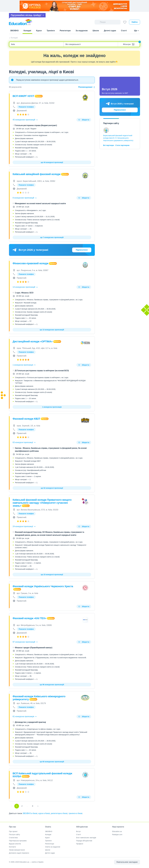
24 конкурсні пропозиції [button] (24, 526)
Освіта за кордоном (53, 847)
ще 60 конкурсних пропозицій (52, 762)
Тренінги (48, 841)
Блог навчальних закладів (86, 838)
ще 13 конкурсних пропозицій (52, 330)
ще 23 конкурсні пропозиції (52, 575)
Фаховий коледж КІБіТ (26, 419)
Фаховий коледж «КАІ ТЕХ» (29, 618)
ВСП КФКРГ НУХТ (23, 96)
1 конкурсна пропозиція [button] (24, 365)
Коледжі (14, 38)
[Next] (38, 806)
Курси (47, 838)
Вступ (78, 831)
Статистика (13, 838)
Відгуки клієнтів (15, 844)
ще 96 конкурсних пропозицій (52, 685)
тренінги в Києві (75, 813)
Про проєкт (13, 831)
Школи (48, 850)
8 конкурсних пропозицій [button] (25, 198)
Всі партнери (109, 145)
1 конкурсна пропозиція (52, 407)
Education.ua (117, 831)
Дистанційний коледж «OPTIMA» (33, 341)
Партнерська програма (18, 841)
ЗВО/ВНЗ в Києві (30, 813)
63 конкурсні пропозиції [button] (24, 442)
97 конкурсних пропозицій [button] (25, 642)
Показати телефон (26, 107)
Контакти (12, 847)
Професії (80, 844)
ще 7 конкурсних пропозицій (52, 237)
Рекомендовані (87, 87)
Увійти (135, 22)
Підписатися (82, 250)
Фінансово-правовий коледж (30, 263)
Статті (79, 835)
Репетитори (50, 844)
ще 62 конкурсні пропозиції (52, 488)
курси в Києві (44, 813)
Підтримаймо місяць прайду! (26, 15)
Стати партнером (122, 145)
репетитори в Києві (59, 813)
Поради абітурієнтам (84, 841)
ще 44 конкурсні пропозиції (52, 162)
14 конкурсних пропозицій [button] (25, 287)
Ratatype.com (117, 835)
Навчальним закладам (127, 862)
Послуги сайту (14, 835)
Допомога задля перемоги (19, 853)
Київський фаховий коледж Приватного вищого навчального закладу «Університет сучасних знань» (42, 503)
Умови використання (17, 850)
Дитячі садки (50, 853)
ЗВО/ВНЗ (49, 831)
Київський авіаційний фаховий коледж (37, 174)
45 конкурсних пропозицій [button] (25, 120)
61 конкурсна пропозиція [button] (25, 716)
